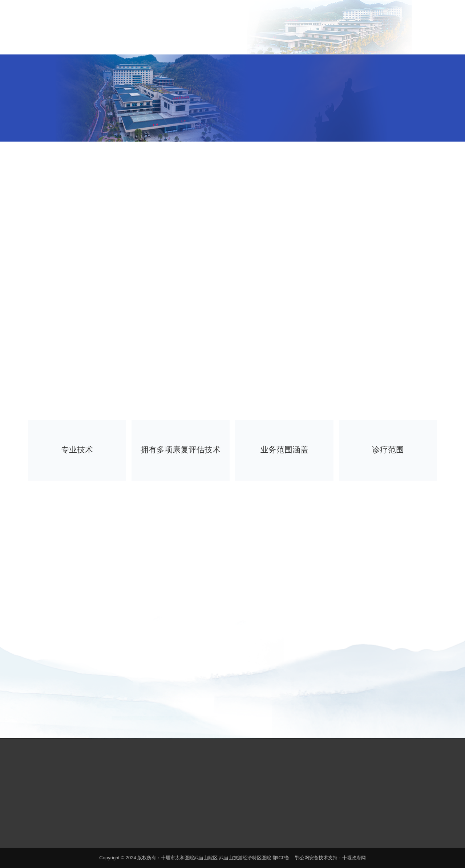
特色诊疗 (354, 41)
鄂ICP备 (281, 858)
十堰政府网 (354, 858)
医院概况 (235, 41)
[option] (333, 281)
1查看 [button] (329, 344)
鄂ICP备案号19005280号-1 (110, 835)
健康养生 (378, 41)
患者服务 (259, 41)
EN (407, 11)
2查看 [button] (337, 344)
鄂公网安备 (307, 858)
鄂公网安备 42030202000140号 (190, 835)
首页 (212, 33)
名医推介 (330, 41)
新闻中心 (283, 41)
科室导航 (307, 41)
